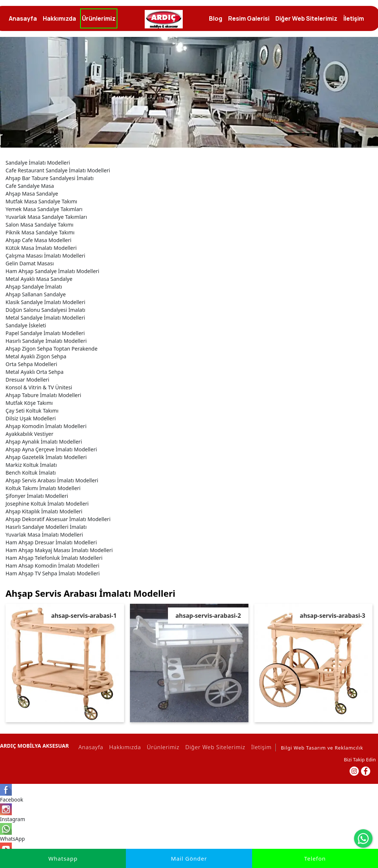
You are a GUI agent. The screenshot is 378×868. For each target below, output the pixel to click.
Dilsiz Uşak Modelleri (31, 418)
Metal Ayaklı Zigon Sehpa (36, 356)
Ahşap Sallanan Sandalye (36, 294)
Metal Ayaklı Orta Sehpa (35, 372)
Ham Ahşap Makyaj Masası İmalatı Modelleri (59, 550)
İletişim (260, 747)
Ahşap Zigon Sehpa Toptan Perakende (51, 349)
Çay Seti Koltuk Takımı (32, 411)
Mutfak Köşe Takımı (29, 403)
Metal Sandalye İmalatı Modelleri (45, 318)
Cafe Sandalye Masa (30, 186)
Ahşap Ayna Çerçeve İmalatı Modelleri (51, 449)
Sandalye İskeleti (26, 325)
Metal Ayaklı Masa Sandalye (39, 279)
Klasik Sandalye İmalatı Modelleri (45, 302)
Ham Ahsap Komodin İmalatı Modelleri (52, 566)
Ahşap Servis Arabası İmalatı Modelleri (52, 480)
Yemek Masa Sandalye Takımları (44, 209)
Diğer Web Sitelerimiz (214, 747)
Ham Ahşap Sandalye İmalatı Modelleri (52, 271)
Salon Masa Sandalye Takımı (39, 225)
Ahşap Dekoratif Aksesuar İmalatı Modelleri (58, 519)
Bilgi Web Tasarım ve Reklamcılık (322, 748)
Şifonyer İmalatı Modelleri (37, 496)
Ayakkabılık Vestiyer (30, 434)
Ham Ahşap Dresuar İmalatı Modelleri (51, 542)
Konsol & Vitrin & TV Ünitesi (39, 387)
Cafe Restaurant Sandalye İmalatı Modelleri (58, 170)
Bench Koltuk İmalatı (31, 473)
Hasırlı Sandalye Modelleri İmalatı (46, 527)
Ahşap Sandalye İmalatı (34, 287)
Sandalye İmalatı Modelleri (38, 163)
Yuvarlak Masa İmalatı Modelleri (44, 535)
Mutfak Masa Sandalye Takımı (41, 201)
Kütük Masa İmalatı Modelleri (41, 248)
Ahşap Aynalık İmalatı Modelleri (44, 442)
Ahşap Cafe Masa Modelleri (38, 240)
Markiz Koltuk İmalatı (31, 465)
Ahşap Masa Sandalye (32, 194)
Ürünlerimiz (162, 747)
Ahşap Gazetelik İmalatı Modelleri (46, 457)
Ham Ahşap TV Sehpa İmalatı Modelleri (53, 573)
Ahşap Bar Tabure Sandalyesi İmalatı (50, 178)
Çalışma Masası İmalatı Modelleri (45, 256)
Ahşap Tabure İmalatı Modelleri (43, 395)
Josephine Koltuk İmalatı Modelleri (47, 504)
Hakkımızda (124, 747)
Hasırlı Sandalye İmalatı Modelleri (46, 341)
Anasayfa (90, 747)
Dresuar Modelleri (27, 380)
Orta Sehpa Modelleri (31, 364)
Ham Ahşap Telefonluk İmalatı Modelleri (54, 558)
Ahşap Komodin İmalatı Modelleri (46, 426)
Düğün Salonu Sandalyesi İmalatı (45, 310)
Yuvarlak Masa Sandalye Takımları (46, 217)
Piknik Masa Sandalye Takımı (40, 232)
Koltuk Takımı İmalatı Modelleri (43, 488)
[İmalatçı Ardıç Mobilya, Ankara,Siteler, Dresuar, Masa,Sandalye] (164, 19)
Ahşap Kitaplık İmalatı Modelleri (44, 511)
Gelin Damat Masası (30, 263)
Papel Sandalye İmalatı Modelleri (45, 333)
